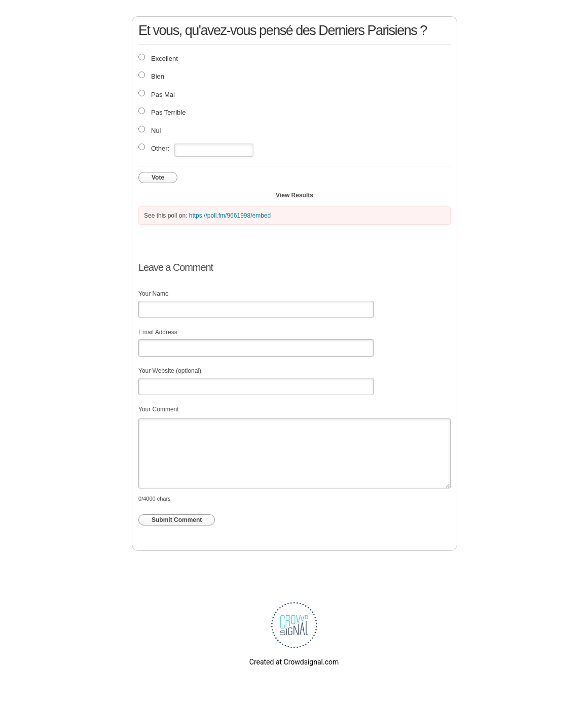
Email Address (158, 332)
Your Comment (159, 409)
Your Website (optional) (170, 371)
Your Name (154, 294)
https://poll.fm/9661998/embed (230, 216)
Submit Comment (177, 520)
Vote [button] (158, 178)
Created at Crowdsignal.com (294, 662)
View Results (295, 195)
